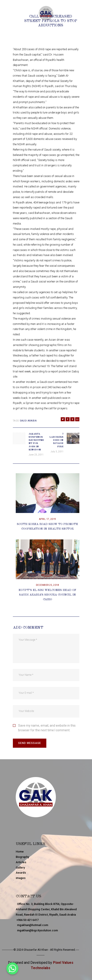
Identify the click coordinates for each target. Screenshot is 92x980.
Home (20, 852)
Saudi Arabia (28, 421)
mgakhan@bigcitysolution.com (37, 930)
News (51, 12)
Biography (22, 857)
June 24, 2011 (33, 12)
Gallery (20, 868)
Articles (21, 862)
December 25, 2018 (48, 585)
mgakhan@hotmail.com (32, 925)
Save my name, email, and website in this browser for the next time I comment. (47, 728)
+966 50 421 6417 (27, 920)
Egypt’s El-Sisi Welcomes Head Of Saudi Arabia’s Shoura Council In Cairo (47, 595)
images (21, 878)
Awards (21, 873)
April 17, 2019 (48, 519)
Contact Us (29, 896)
